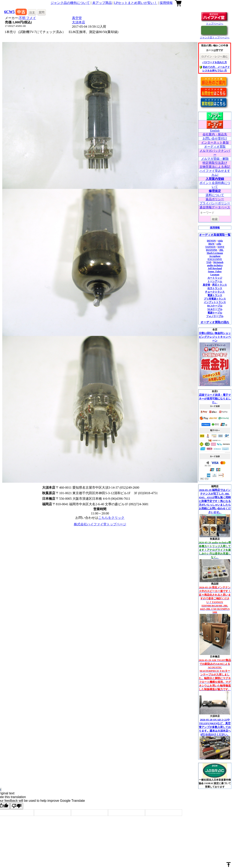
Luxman (215, 275)
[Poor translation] (17, 806)
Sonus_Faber (215, 271)
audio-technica (215, 265)
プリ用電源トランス (215, 299)
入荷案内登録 (215, 179)
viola (220, 241)
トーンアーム (215, 281)
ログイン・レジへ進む (215, 56)
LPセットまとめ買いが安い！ (136, 3)
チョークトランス (215, 292)
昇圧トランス (220, 285)
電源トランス (215, 295)
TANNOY (210, 247)
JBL (221, 250)
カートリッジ (215, 278)
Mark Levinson (215, 253)
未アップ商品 (102, 3)
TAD (209, 262)
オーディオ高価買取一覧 (215, 235)
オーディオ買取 (215, 147)
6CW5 (10, 12)
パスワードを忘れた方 (215, 62)
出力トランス (215, 288)
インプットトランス (215, 302)
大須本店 (79, 22)
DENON (211, 241)
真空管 (77, 18)
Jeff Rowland (215, 268)
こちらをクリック (111, 518)
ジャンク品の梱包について (70, 3)
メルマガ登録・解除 (215, 159)
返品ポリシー (215, 199)
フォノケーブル (215, 316)
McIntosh (218, 262)
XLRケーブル (215, 309)
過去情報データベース (215, 207)
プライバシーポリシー (215, 203)
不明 (27, 18)
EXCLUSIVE (215, 259)
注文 (32, 13)
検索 (215, 219)
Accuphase (215, 256)
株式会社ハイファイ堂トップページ (100, 524)
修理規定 (215, 191)
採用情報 (166, 3)
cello (219, 244)
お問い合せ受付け (215, 138)
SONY (221, 247)
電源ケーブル (215, 313)
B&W (212, 244)
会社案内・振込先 (215, 134)
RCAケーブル (215, 306)
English (215, 130)
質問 (42, 12)
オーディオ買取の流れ (215, 322)
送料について (215, 195)
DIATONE (212, 250)
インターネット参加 (215, 143)
